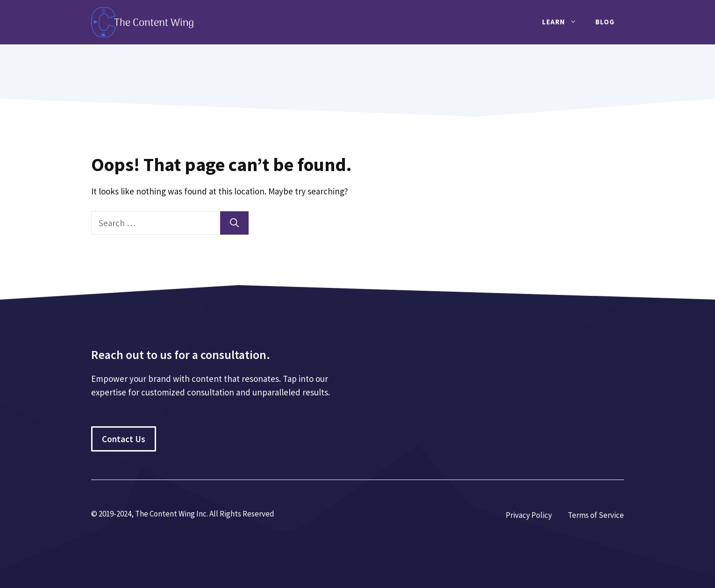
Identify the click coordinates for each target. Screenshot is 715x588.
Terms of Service (596, 515)
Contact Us (124, 439)
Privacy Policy (529, 515)
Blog (605, 22)
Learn (564, 22)
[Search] (234, 223)
